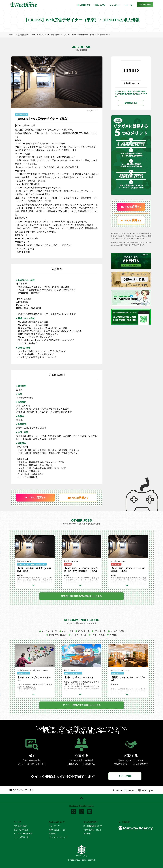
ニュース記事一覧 (21, 837)
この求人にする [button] (35, 498)
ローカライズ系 (118, 631)
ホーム (12, 35)
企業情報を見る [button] (131, 103)
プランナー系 (100, 631)
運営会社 (87, 833)
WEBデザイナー (56, 35)
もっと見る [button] (81, 596)
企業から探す (100, 5)
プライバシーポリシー (58, 837)
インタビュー (115, 5)
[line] (89, 811)
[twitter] (117, 791)
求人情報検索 (24, 35)
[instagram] (81, 811)
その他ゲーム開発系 (55, 635)
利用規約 (52, 833)
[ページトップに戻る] (81, 798)
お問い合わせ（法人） (93, 830)
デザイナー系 (83, 631)
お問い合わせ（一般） (58, 830)
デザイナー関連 (39, 35)
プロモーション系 (77, 635)
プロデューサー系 (46, 631)
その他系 (113, 635)
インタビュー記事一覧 (23, 833)
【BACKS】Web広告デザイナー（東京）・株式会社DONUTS (92, 35)
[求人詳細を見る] (35, 585)
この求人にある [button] (78, 498)
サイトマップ (54, 826)
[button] (145, 5)
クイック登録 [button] (125, 776)
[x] (74, 811)
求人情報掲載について (93, 826)
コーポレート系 (97, 635)
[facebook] (130, 791)
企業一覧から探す (21, 830)
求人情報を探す (84, 5)
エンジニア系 (66, 631)
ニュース (128, 5)
